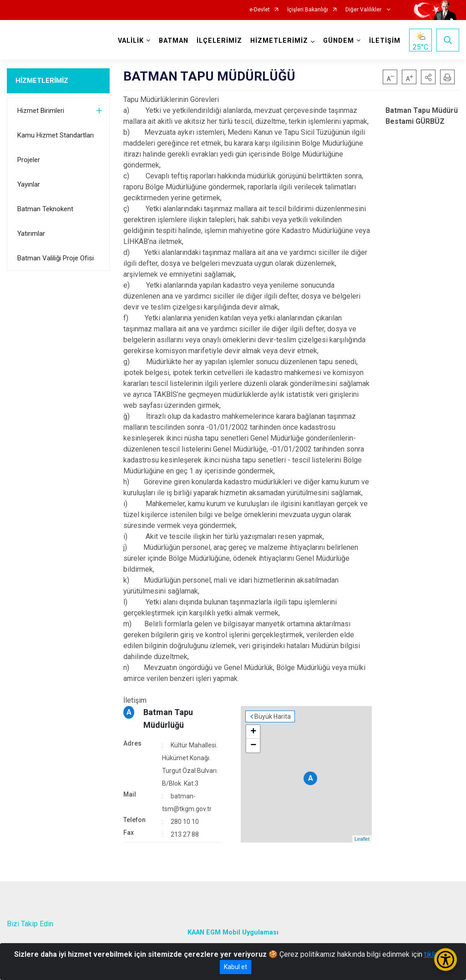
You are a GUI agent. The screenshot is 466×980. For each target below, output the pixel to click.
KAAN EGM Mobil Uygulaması (233, 932)
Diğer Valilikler (364, 10)
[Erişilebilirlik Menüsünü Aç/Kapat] (446, 960)
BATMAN (174, 41)
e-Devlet (260, 10)
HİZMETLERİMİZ (42, 81)
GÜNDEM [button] (339, 41)
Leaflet (362, 839)
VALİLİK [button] (131, 41)
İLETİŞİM (385, 41)
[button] (428, 77)
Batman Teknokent (45, 209)
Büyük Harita (273, 716)
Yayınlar (29, 184)
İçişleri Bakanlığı (308, 10)
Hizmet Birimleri (41, 111)
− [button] (253, 746)
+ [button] (253, 732)
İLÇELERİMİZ (219, 41)
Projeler (29, 160)
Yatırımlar (31, 234)
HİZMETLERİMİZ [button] (279, 41)
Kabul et (236, 967)
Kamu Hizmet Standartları (56, 135)
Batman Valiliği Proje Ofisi (56, 258)
